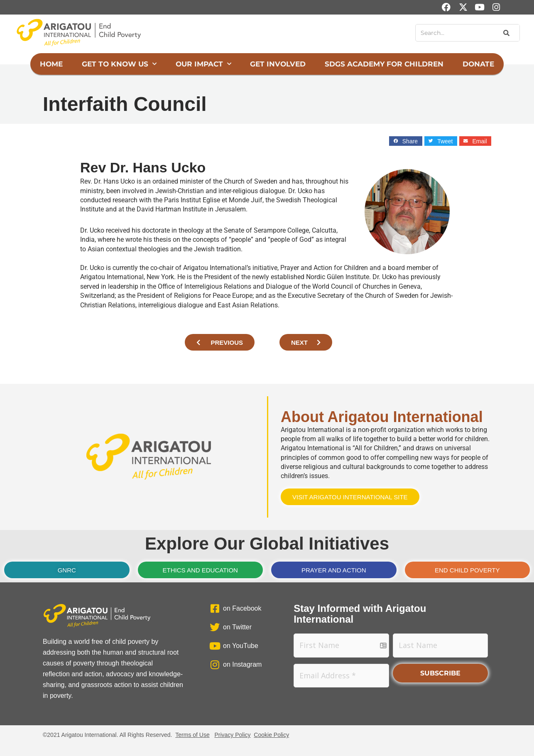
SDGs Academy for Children (384, 64)
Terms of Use (192, 735)
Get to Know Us (119, 64)
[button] (405, 141)
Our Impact (203, 64)
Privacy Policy (232, 735)
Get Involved (278, 64)
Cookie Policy (271, 735)
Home (51, 64)
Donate (478, 64)
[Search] (506, 33)
